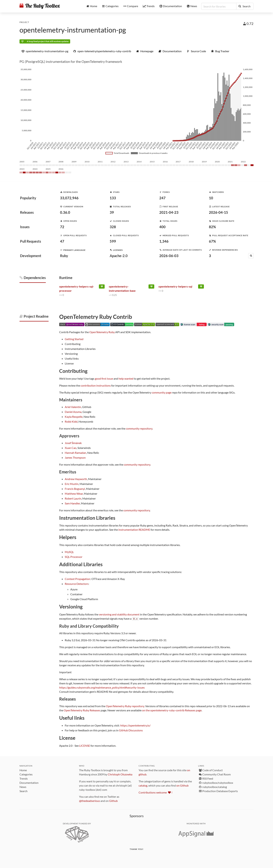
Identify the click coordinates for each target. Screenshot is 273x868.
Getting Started (74, 339)
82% (212, 227)
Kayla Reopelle (74, 417)
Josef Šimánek (73, 443)
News (23, 787)
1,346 (164, 241)
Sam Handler (72, 503)
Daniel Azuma (73, 412)
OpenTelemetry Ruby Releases (82, 710)
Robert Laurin (73, 498)
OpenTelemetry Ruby (102, 332)
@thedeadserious (89, 801)
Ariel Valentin (73, 407)
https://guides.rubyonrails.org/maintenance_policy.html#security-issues (102, 687)
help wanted (126, 378)
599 (113, 241)
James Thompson (75, 457)
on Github (182, 785)
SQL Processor (74, 557)
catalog (143, 785)
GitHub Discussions (131, 730)
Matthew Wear (74, 494)
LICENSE (85, 745)
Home (23, 770)
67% (212, 241)
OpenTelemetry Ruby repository (125, 706)
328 (113, 227)
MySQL (69, 552)
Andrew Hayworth (76, 479)
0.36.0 (65, 212)
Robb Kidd (71, 421)
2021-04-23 (169, 212)
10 (211, 198)
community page (162, 392)
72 (62, 227)
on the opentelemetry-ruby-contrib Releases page (172, 710)
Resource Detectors (77, 584)
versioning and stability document (119, 614)
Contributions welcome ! (155, 792)
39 (112, 212)
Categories (26, 774)
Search (24, 791)
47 (62, 241)
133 (113, 198)
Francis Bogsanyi (75, 489)
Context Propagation (77, 579)
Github (113, 801)
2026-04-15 (219, 212)
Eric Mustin (72, 484)
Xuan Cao (71, 448)
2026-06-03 (169, 256)
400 (162, 227)
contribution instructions (96, 385)
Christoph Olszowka (120, 774)
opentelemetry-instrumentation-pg (73, 30)
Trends (24, 778)
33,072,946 (69, 198)
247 (162, 198)
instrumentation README (134, 530)
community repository (139, 428)
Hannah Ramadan (75, 453)
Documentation (29, 782)
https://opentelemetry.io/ (135, 725)
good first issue (104, 378)
